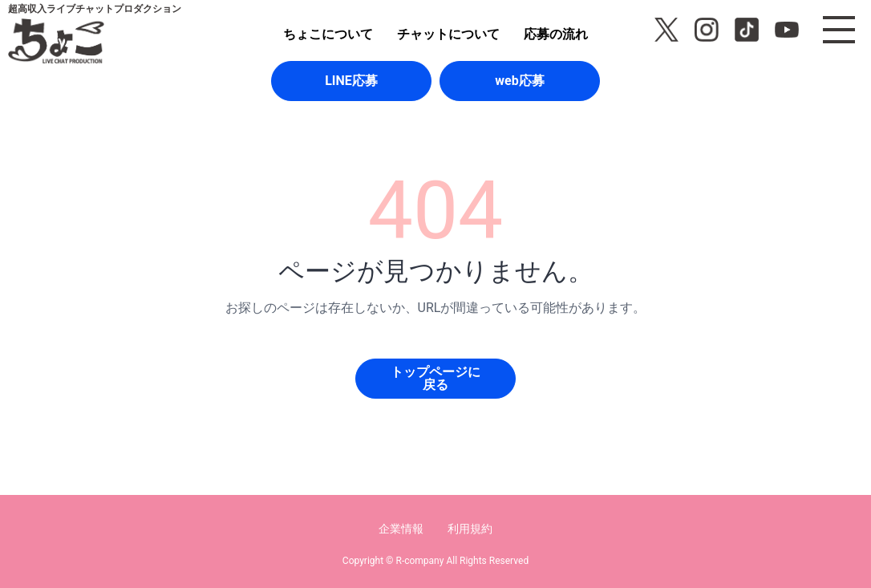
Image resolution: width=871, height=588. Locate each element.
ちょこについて (328, 34)
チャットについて (448, 34)
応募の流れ (556, 34)
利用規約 (470, 529)
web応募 (519, 81)
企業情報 (401, 529)
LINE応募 (351, 81)
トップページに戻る (435, 378)
